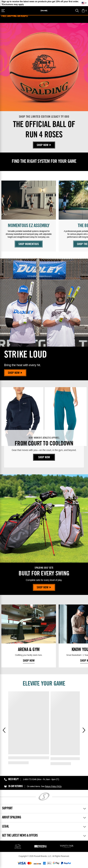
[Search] (77, 11)
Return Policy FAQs (53, 786)
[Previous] (4, 730)
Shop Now (44, 145)
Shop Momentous (29, 244)
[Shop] (3, 11)
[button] (84, 11)
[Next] (84, 730)
